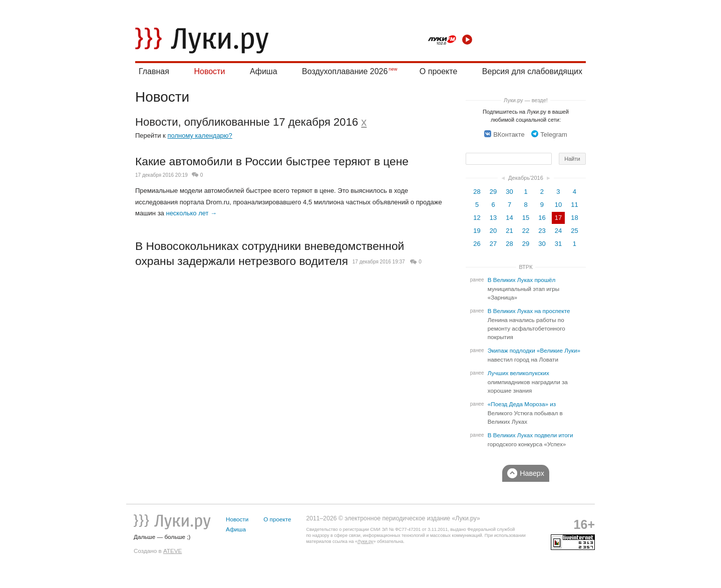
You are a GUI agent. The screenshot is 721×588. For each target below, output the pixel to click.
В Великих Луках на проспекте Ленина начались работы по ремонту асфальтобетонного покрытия (529, 324)
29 (493, 192)
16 (542, 218)
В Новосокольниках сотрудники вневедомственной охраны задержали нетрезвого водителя (270, 253)
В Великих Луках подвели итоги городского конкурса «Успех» (530, 440)
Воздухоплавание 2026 (345, 71)
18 (574, 218)
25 (574, 231)
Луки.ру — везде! (526, 100)
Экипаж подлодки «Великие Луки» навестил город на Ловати (534, 355)
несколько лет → (191, 213)
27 (493, 244)
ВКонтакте (504, 134)
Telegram (549, 134)
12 (477, 218)
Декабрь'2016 (526, 178)
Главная (154, 71)
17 (558, 218)
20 (493, 231)
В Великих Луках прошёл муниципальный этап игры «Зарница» (523, 289)
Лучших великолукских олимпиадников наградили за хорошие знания (528, 382)
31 (558, 244)
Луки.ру (365, 541)
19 (477, 231)
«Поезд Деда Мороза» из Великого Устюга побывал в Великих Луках (525, 413)
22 (526, 231)
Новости (209, 71)
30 (509, 192)
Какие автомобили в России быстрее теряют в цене (272, 161)
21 (509, 231)
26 (477, 244)
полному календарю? (200, 135)
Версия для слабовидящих (532, 71)
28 (477, 192)
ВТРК (525, 267)
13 (493, 218)
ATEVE (172, 551)
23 (542, 231)
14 (509, 218)
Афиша (264, 71)
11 (574, 205)
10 (558, 205)
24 (558, 231)
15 (526, 218)
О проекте (438, 71)
